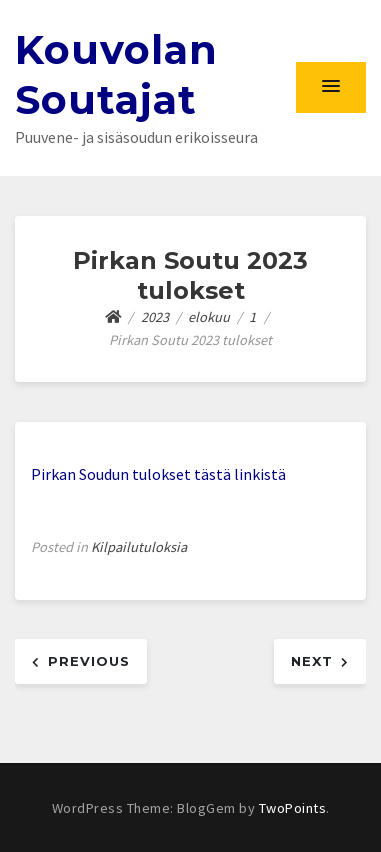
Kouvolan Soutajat (116, 74)
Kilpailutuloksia (139, 547)
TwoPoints (293, 808)
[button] (331, 87)
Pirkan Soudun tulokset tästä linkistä (158, 474)
